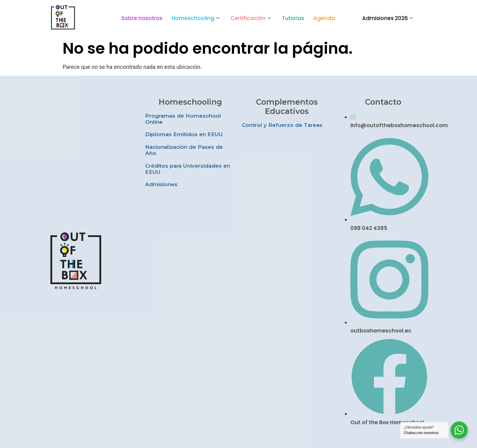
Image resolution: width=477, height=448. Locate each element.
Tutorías (293, 18)
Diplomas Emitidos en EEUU (184, 134)
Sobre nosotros (142, 18)
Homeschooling (196, 18)
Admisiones (161, 184)
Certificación (251, 18)
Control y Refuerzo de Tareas (282, 125)
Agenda (324, 18)
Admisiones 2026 (388, 18)
